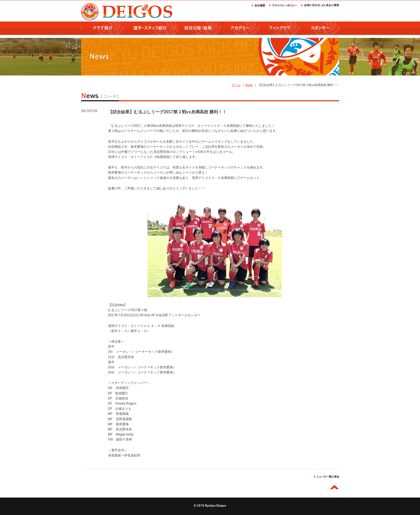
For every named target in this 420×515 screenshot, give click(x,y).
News (249, 85)
